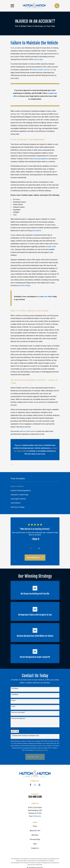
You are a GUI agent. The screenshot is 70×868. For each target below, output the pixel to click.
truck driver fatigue (24, 285)
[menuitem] (35, 486)
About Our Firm (35, 831)
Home (35, 826)
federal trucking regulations (38, 159)
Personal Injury (35, 839)
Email (13, 706)
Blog (35, 844)
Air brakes (17, 199)
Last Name (15, 694)
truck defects (37, 231)
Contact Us (35, 848)
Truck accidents (16, 48)
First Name (15, 688)
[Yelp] (39, 785)
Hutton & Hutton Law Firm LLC (42, 70)
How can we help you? (18, 718)
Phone (14, 700)
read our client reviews (28, 431)
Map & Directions (35, 816)
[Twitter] (35, 785)
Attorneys (35, 835)
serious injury (38, 59)
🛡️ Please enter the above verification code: (25, 736)
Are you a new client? (18, 712)
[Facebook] (31, 785)
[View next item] (39, 548)
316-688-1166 (35, 797)
